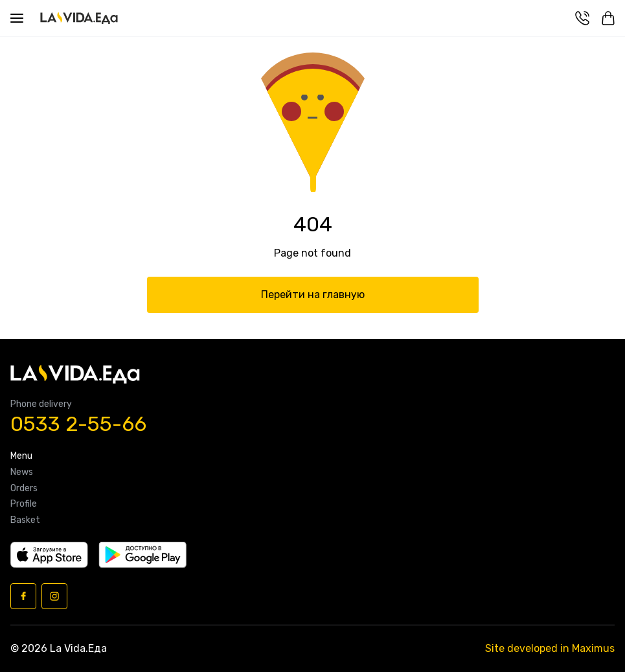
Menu (21, 456)
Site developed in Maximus (550, 648)
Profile (24, 504)
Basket (25, 520)
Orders (24, 489)
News (22, 472)
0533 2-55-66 (78, 424)
